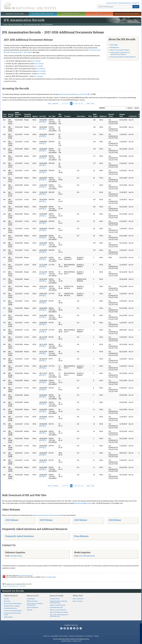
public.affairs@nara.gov (87, 556)
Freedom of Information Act (77, 636)
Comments (133, 116)
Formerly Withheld (28, 115)
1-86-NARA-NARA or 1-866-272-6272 (71, 641)
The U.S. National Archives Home (30, 6)
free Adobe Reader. (26, 575)
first (50, 103)
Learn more (124, 640)
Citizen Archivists (112, 3)
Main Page (114, 45)
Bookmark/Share (125, 3)
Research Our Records (15, 14)
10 (76, 103)
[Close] (140, 625)
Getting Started (55, 599)
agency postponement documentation (46, 515)
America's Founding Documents (127, 14)
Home (5, 24)
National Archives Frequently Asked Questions (59, 602)
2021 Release (115, 520)
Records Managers (33, 607)
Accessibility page (50, 577)
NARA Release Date (18, 114)
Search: (102, 108)
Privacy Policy (63, 636)
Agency (35, 116)
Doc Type (52, 116)
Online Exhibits (8, 617)
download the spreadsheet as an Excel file (73, 94)
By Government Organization (13, 603)
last (93, 103)
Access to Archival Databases (13, 611)
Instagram (68, 628)
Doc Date (43, 116)
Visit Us (99, 14)
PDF (41, 122)
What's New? (78, 596)
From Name (81, 116)
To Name (67, 116)
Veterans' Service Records (43, 14)
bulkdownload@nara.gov (83, 503)
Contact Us (135, 3)
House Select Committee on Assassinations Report (120, 53)
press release (35, 61)
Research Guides (57, 596)
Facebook (61, 628)
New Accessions (78, 601)
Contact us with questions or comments (14, 586)
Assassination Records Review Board (123, 57)
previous (55, 103)
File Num (60, 115)
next (88, 103)
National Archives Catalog (12, 606)
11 (79, 103)
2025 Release (12, 520)
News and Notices (78, 599)
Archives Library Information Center (13, 614)
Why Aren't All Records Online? (59, 612)
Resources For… (33, 596)
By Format (7, 601)
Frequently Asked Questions (20, 536)
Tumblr (71, 628)
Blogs (77, 628)
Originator (103, 116)
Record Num (11, 115)
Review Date (122, 115)
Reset (137, 108)
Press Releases (81, 536)
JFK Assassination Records (32, 24)
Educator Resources (71, 14)
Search (136, 7)
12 (82, 103)
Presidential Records (10, 608)
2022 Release (81, 520)
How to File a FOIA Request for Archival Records (59, 615)
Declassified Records (56, 607)
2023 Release (46, 520)
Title (90, 116)
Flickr (81, 628)
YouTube (74, 628)
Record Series (111, 115)
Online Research (11, 596)
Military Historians (32, 601)
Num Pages (95, 115)
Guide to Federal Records (58, 605)
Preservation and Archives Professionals (35, 604)
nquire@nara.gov (16, 556)
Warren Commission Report (120, 50)
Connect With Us (71, 625)
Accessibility (54, 636)
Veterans (30, 610)
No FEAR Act (90, 636)
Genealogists (31, 599)
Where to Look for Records (58, 610)
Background (115, 47)
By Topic (7, 599)
